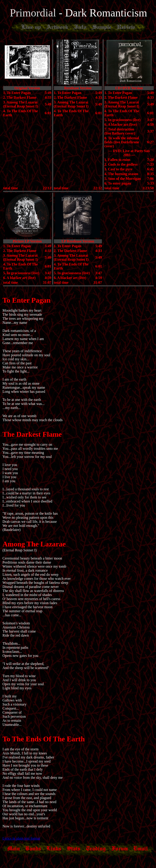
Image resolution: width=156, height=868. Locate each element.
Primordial (34, 13)
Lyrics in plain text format (21, 838)
